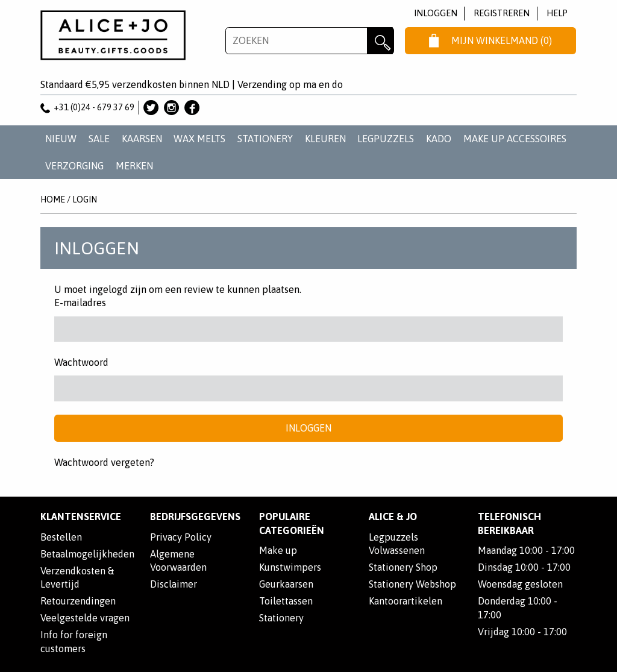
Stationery (281, 618)
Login (85, 199)
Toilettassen (286, 601)
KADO (439, 139)
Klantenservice (81, 517)
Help (557, 13)
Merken (134, 166)
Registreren (502, 13)
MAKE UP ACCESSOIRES (515, 139)
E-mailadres (80, 303)
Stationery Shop (403, 567)
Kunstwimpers (290, 567)
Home (53, 199)
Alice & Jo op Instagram (171, 108)
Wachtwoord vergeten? (104, 462)
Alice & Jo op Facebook (192, 108)
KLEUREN (325, 139)
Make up (278, 550)
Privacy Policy (181, 537)
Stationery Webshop (412, 584)
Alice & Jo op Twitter (151, 108)
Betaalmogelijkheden (87, 554)
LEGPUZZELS (386, 139)
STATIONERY (265, 139)
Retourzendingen (78, 601)
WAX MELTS (199, 139)
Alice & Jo (393, 517)
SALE (99, 139)
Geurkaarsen (286, 584)
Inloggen (436, 13)
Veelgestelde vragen (85, 618)
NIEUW (61, 139)
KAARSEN (142, 139)
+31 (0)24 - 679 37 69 (87, 107)
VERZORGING (74, 166)
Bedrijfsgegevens (195, 517)
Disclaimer (174, 584)
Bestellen (61, 537)
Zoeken (381, 41)
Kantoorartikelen (406, 601)
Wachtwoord (81, 362)
